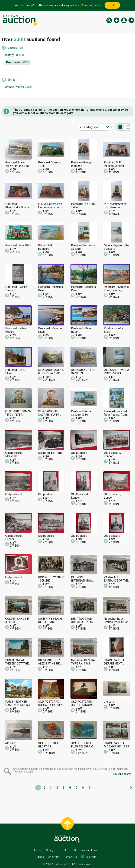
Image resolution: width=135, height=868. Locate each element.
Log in (124, 20)
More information (91, 5)
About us (54, 857)
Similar (12, 80)
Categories (15, 48)
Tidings (39, 857)
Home (38, 850)
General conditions (86, 850)
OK (112, 5)
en (131, 20)
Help (67, 850)
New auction (117, 20)
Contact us (70, 857)
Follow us (90, 857)
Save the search (122, 774)
